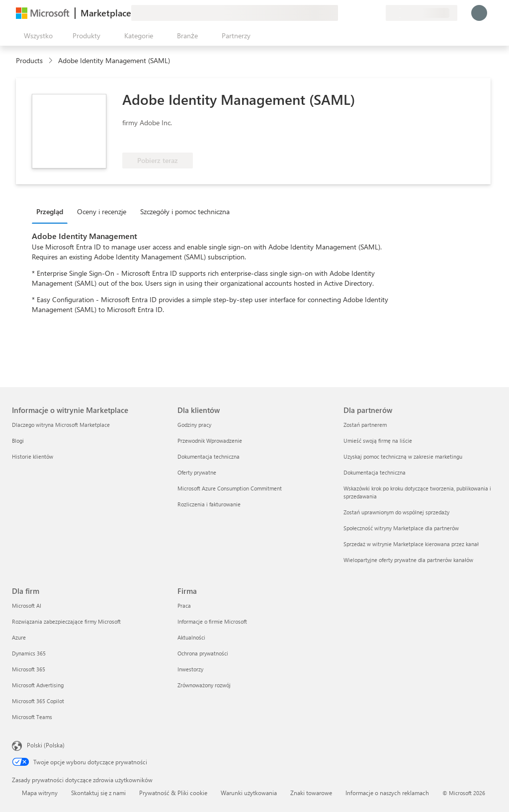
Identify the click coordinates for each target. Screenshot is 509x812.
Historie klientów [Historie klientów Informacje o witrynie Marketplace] (33, 456)
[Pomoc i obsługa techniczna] (354, 13)
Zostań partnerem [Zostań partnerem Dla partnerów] (365, 425)
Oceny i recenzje (102, 211)
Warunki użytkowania (249, 793)
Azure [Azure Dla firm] (19, 637)
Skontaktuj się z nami (98, 793)
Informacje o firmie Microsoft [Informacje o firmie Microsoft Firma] (212, 621)
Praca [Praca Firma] (184, 606)
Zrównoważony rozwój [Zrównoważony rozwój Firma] (204, 685)
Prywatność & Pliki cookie (173, 793)
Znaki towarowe (311, 793)
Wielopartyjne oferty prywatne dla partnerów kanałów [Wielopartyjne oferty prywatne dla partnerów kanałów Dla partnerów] (408, 560)
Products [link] (29, 60)
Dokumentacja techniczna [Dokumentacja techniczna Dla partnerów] (375, 472)
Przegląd (50, 211)
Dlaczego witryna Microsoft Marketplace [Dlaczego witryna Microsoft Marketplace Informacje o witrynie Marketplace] (61, 425)
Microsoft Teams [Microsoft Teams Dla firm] (32, 717)
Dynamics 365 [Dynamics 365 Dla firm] (29, 653)
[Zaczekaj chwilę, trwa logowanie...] (479, 13)
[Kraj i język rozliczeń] (422, 13)
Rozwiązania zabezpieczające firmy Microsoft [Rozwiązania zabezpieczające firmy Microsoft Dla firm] (66, 621)
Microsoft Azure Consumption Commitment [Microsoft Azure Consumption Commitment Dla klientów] (230, 488)
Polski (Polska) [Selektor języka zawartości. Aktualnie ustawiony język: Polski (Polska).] (46, 745)
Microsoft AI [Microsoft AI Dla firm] (27, 606)
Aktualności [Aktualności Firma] (191, 637)
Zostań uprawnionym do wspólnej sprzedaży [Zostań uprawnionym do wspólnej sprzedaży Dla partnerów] (396, 512)
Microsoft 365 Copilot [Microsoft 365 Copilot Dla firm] (38, 701)
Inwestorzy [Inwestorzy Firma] (190, 669)
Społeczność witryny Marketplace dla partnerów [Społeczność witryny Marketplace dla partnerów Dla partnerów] (401, 528)
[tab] (52, 211)
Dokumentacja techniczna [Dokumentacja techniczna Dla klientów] (209, 456)
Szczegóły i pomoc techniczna (185, 211)
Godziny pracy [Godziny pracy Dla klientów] (194, 425)
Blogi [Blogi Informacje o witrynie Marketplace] (18, 441)
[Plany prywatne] (378, 13)
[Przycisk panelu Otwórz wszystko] (36, 36)
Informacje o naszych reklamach (387, 793)
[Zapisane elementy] (366, 13)
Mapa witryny (40, 793)
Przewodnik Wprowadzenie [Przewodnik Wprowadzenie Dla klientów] (210, 441)
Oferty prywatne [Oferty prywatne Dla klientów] (197, 472)
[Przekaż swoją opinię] (342, 13)
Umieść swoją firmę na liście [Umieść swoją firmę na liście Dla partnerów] (378, 441)
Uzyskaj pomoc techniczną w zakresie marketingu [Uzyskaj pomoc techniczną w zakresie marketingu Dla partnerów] (403, 456)
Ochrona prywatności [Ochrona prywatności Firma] (203, 653)
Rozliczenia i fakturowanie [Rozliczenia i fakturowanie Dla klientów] (209, 504)
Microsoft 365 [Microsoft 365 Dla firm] (29, 669)
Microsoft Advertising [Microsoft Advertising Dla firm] (38, 685)
